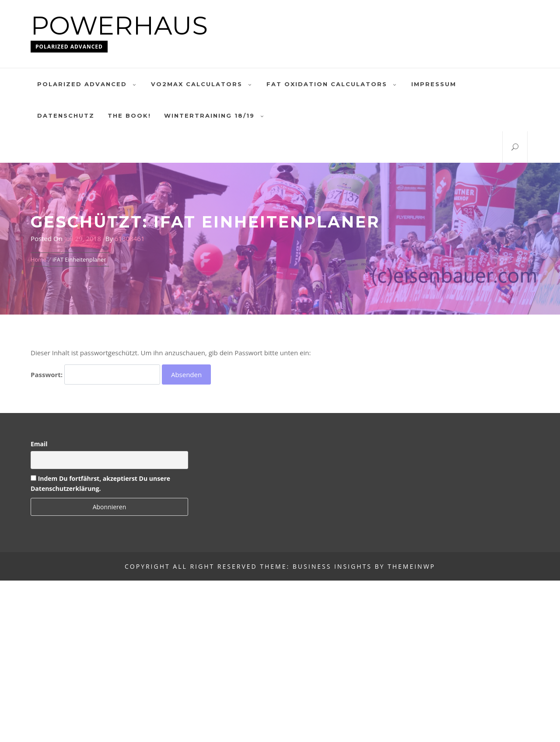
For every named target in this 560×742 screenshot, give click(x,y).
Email (39, 444)
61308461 (130, 238)
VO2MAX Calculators (202, 84)
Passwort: (95, 374)
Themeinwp (411, 566)
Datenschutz (66, 115)
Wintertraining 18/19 (215, 115)
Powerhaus (119, 26)
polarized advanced (87, 84)
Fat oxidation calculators (332, 84)
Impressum (434, 84)
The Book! (129, 115)
